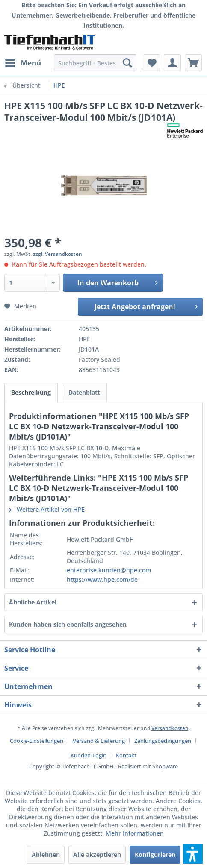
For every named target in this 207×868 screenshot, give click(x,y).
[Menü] (23, 63)
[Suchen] (127, 63)
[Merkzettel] (151, 63)
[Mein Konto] (172, 63)
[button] (193, 854)
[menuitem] (23, 63)
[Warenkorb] (193, 63)
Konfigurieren (155, 855)
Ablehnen (46, 855)
